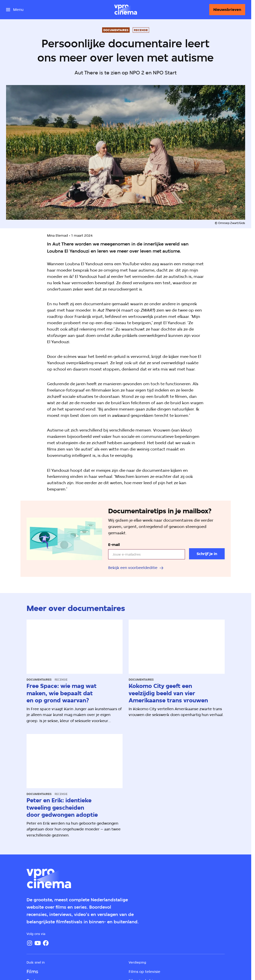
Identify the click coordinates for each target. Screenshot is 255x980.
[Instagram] (30, 943)
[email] (147, 554)
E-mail (114, 545)
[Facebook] (46, 943)
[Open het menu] (15, 10)
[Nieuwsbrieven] (227, 10)
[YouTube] (38, 943)
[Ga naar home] (126, 10)
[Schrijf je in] (207, 554)
